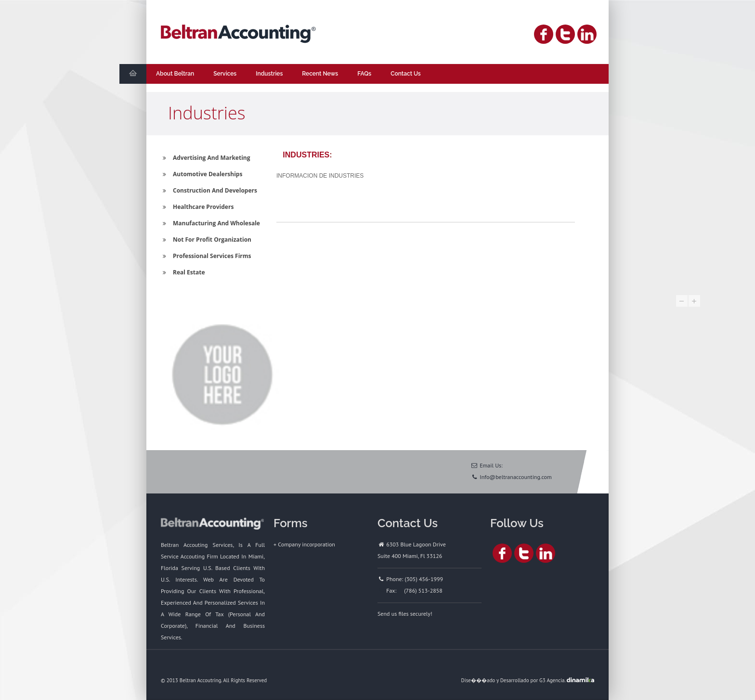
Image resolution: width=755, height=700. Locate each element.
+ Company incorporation (304, 544)
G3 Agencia (552, 680)
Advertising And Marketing (205, 158)
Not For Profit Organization (206, 240)
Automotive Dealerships (202, 174)
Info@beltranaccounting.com (516, 477)
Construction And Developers (209, 190)
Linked (587, 34)
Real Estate (183, 272)
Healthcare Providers (197, 207)
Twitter (565, 34)
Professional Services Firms (206, 256)
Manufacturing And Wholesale (210, 223)
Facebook (544, 34)
